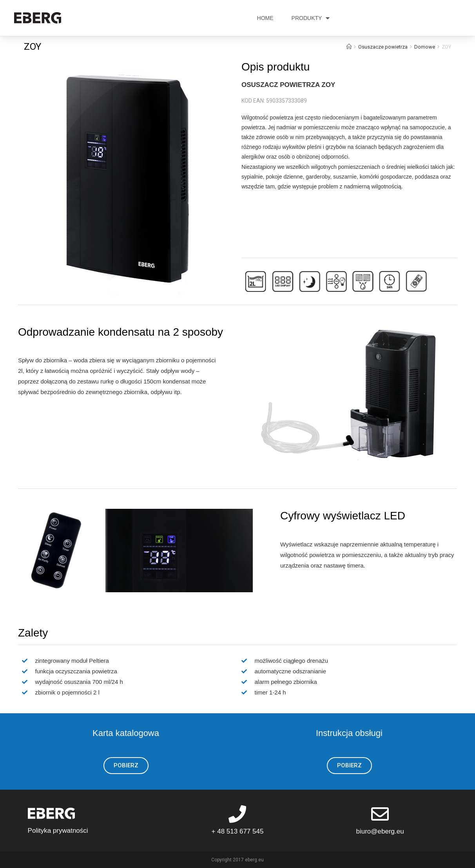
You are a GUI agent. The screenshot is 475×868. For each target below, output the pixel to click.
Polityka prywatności (58, 831)
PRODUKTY (311, 18)
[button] (126, 766)
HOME (265, 18)
